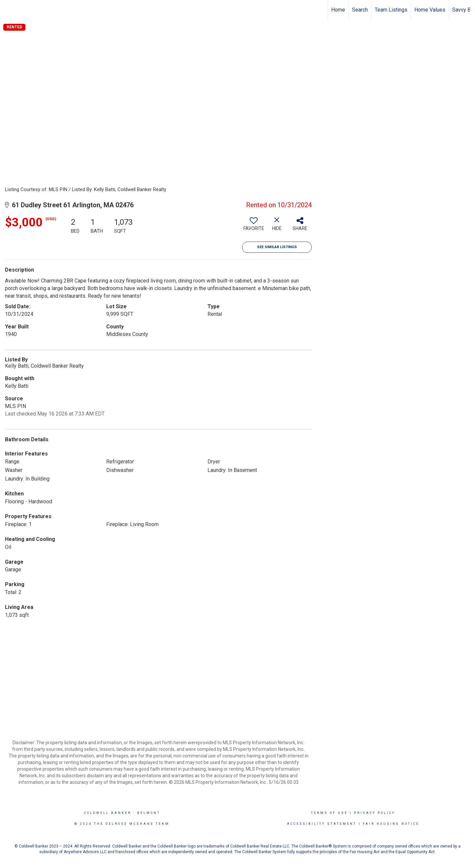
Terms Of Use (329, 813)
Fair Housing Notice (391, 824)
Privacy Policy (375, 813)
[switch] (254, 226)
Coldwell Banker (108, 813)
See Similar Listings (277, 247)
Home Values (430, 10)
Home (338, 10)
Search (360, 10)
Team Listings (391, 10)
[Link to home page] (8, 10)
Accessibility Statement (322, 824)
